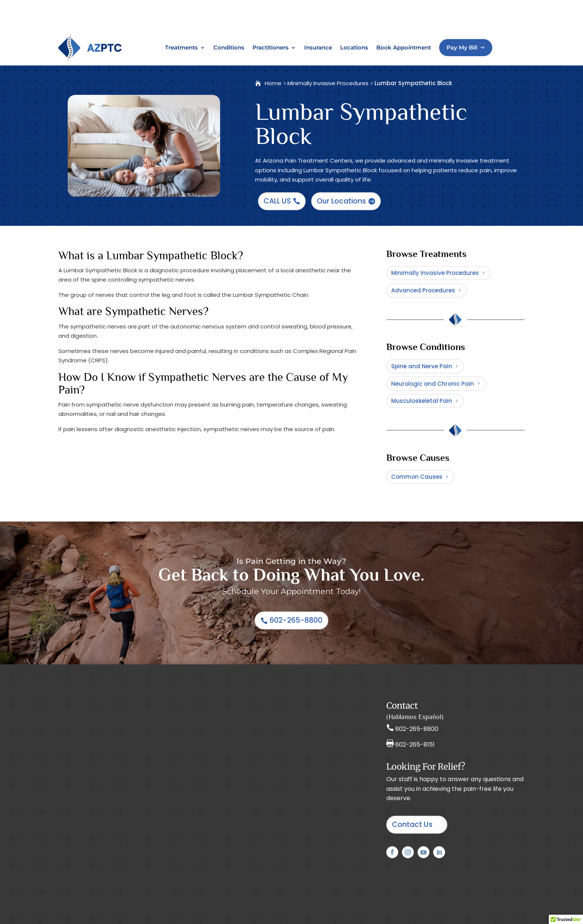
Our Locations (341, 171)
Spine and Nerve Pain (422, 345)
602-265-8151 (415, 741)
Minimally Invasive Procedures (435, 243)
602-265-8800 (296, 617)
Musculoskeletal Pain (422, 389)
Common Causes (417, 469)
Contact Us (412, 821)
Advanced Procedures (423, 265)
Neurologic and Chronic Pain (433, 367)
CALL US (277, 171)
